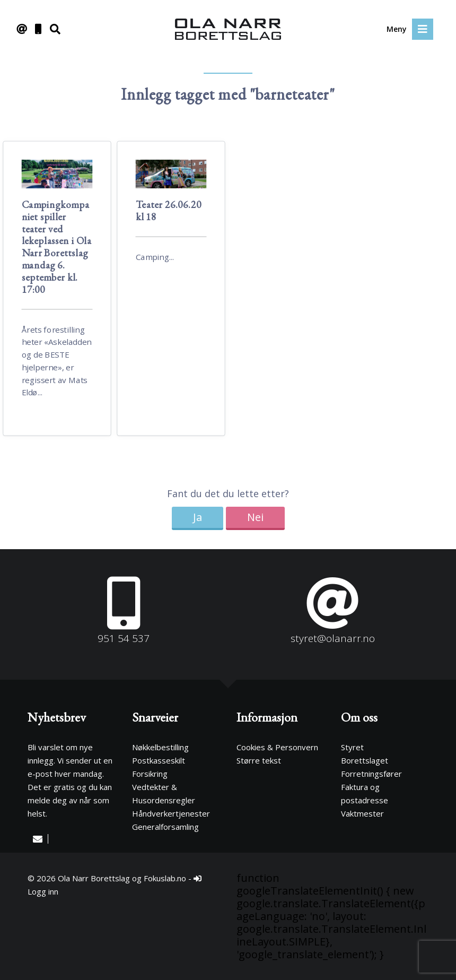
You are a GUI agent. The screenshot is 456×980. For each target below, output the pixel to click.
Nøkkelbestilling (160, 747)
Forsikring (150, 774)
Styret (352, 747)
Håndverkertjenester (171, 813)
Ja (198, 517)
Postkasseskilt (159, 760)
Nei (255, 517)
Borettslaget (365, 760)
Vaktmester (362, 813)
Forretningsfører (371, 774)
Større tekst (259, 760)
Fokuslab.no (165, 878)
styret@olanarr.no (333, 638)
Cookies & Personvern (277, 747)
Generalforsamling (165, 827)
